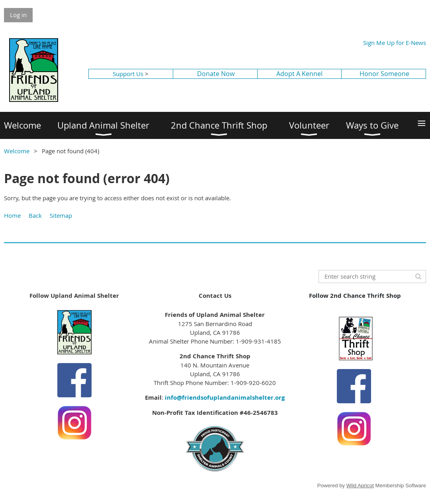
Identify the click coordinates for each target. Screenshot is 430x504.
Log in (18, 15)
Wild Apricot (360, 485)
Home (12, 215)
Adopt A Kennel (299, 74)
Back (35, 215)
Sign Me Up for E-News (395, 43)
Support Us (128, 74)
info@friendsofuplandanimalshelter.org (225, 398)
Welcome (17, 151)
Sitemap (61, 215)
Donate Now (216, 74)
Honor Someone (384, 74)
